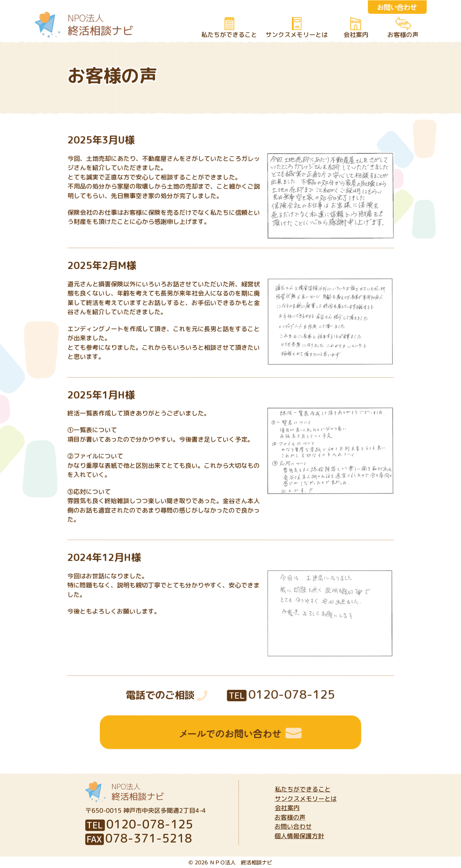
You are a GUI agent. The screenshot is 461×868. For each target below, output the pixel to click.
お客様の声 (403, 35)
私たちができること (229, 35)
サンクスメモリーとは (296, 35)
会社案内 (355, 35)
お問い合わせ (293, 826)
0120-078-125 (281, 694)
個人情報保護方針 (299, 836)
